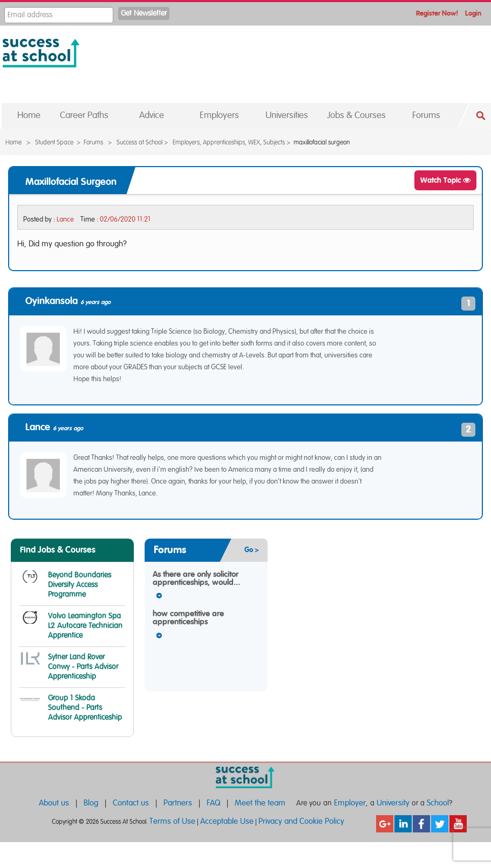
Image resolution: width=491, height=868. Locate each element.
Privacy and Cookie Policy (301, 821)
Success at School (139, 142)
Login (473, 14)
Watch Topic (445, 180)
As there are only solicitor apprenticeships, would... (196, 578)
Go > (252, 550)
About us (54, 803)
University (393, 803)
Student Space (54, 142)
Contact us (131, 803)
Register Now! (437, 14)
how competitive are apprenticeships (188, 618)
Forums (93, 142)
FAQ (213, 803)
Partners (178, 803)
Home (13, 142)
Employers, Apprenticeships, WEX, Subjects (229, 142)
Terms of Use (172, 821)
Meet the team (260, 803)
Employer (350, 803)
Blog (91, 803)
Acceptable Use (227, 821)
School (438, 803)
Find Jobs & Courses (58, 550)
